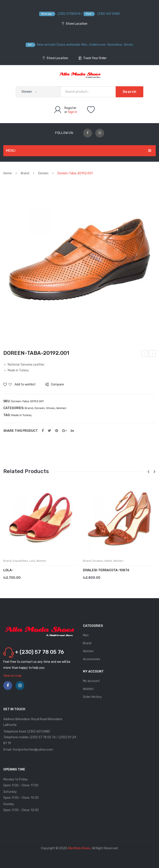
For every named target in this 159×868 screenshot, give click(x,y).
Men (86, 635)
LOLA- (8, 570)
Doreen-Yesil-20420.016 (153, 354)
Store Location (75, 24)
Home (8, 173)
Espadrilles (20, 561)
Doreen (43, 173)
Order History (92, 697)
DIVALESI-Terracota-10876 (106, 570)
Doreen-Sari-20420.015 (145, 354)
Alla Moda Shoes (79, 848)
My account (91, 681)
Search (130, 92)
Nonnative (115, 45)
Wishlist (88, 689)
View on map (12, 676)
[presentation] (148, 472)
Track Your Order (93, 58)
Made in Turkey (21, 415)
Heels (108, 561)
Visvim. (129, 45)
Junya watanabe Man (72, 45)
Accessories (92, 659)
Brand (25, 173)
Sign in (73, 112)
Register (70, 108)
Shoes (51, 408)
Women (61, 408)
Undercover (97, 45)
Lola (32, 561)
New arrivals (46, 45)
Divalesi (98, 561)
